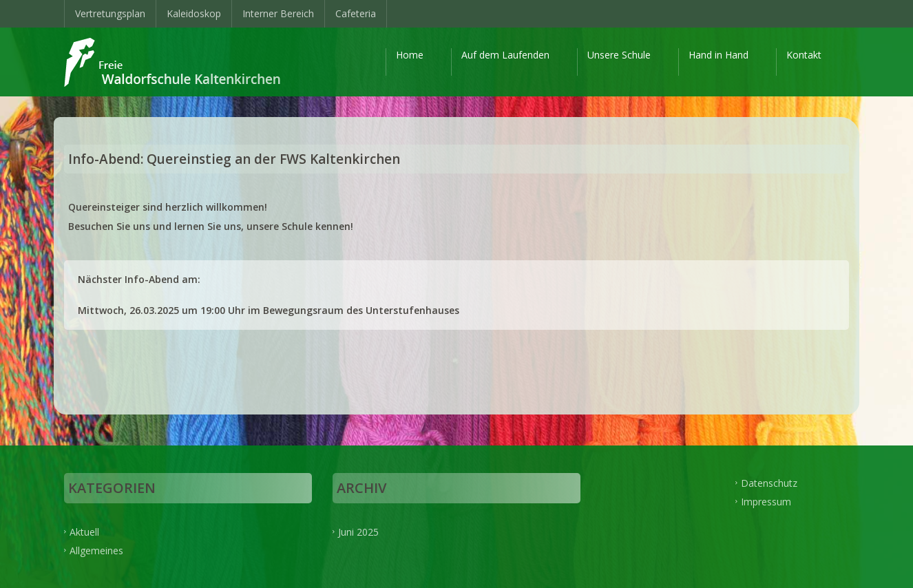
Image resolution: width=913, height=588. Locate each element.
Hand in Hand (718, 55)
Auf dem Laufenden (505, 55)
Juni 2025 (358, 532)
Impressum (766, 501)
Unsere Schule (619, 55)
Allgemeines (96, 550)
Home (410, 55)
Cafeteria (356, 13)
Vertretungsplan (110, 13)
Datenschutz (769, 483)
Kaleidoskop (194, 13)
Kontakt (804, 55)
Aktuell (84, 532)
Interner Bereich (278, 13)
